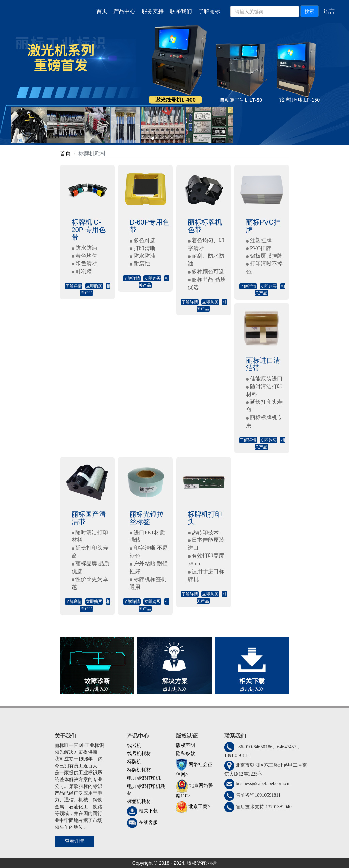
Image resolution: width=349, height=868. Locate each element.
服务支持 (153, 11)
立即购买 (94, 286)
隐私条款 (185, 754)
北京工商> (199, 806)
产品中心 (124, 11)
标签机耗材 (139, 801)
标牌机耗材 (92, 153)
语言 (329, 11)
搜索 (309, 11)
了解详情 (74, 286)
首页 (102, 11)
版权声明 (185, 745)
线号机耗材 (139, 754)
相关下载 (148, 811)
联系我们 (181, 11)
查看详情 (74, 841)
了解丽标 (209, 11)
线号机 (134, 745)
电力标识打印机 (144, 778)
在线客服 (148, 823)
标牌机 (134, 762)
